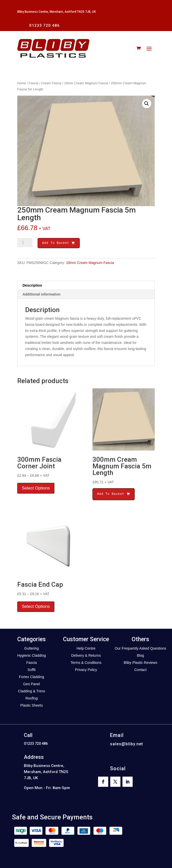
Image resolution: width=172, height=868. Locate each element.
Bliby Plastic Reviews (140, 663)
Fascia (34, 83)
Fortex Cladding (32, 678)
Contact (140, 670)
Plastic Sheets (32, 706)
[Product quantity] (25, 243)
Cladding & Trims (32, 692)
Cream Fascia (51, 83)
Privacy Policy (86, 670)
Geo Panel (32, 685)
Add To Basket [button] (114, 495)
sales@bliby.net (127, 745)
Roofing (32, 699)
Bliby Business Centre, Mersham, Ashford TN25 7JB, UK (57, 12)
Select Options (36, 489)
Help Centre (86, 649)
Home (22, 83)
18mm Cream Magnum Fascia (86, 83)
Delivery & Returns (86, 656)
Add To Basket (59, 243)
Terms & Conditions (86, 663)
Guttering (32, 649)
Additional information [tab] (42, 295)
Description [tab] (32, 286)
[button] (147, 104)
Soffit (32, 670)
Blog (140, 656)
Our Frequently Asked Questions (140, 649)
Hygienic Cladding (32, 656)
